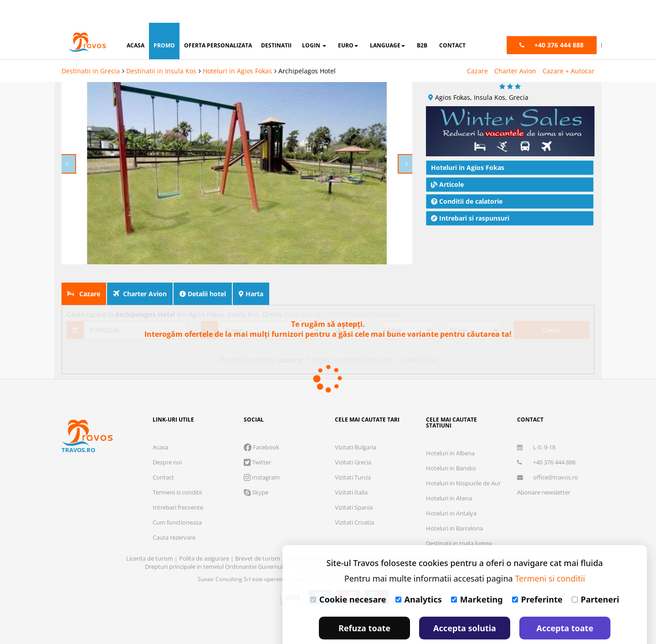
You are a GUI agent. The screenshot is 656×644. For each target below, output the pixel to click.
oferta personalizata (218, 23)
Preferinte (537, 577)
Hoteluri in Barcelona (454, 505)
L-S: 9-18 (536, 424)
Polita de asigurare (205, 536)
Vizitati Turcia (353, 454)
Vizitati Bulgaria (356, 424)
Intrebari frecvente (178, 484)
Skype (256, 469)
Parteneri (595, 577)
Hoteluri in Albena (450, 430)
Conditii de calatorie (467, 178)
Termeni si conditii (177, 469)
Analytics (419, 577)
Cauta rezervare (174, 515)
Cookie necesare (348, 577)
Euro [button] (348, 23)
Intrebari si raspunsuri (470, 195)
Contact (163, 454)
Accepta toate (565, 605)
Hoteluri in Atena (449, 475)
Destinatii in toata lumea (459, 520)
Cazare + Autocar (569, 48)
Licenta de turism (150, 536)
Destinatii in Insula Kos (161, 48)
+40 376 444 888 (546, 439)
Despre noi (167, 439)
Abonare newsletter (544, 469)
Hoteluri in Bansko (451, 445)
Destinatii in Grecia (91, 48)
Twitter (257, 439)
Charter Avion (515, 48)
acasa (136, 23)
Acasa (160, 424)
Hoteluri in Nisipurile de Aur (463, 460)
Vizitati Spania (354, 484)
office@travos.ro (548, 454)
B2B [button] (422, 23)
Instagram (262, 454)
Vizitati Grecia (353, 439)
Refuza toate (364, 605)
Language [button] (387, 23)
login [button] (314, 23)
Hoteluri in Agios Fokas (237, 48)
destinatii (276, 23)
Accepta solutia (465, 605)
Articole (447, 162)
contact (452, 23)
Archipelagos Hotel (307, 48)
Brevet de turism (258, 536)
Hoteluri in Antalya (451, 490)
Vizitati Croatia (354, 500)
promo (164, 23)
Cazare (477, 48)
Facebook (261, 424)
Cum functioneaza (177, 500)
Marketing (477, 577)
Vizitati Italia (351, 469)
